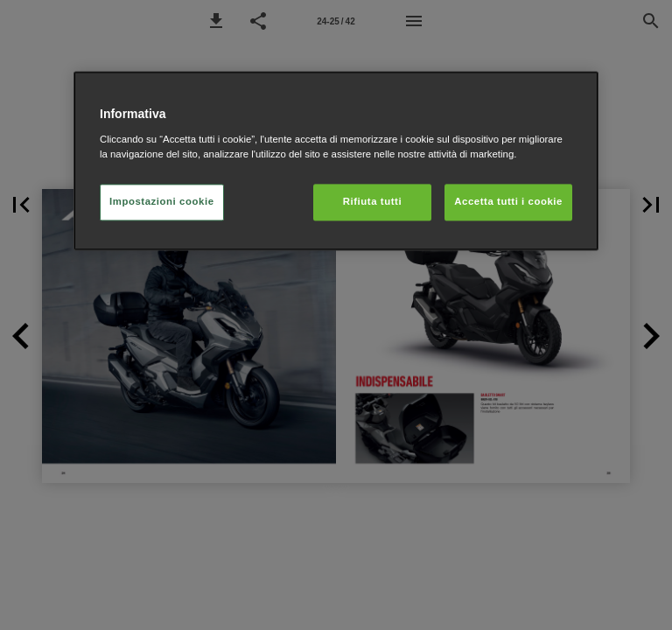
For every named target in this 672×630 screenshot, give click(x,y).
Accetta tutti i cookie (508, 201)
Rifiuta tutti (372, 201)
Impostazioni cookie (162, 201)
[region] (336, 161)
